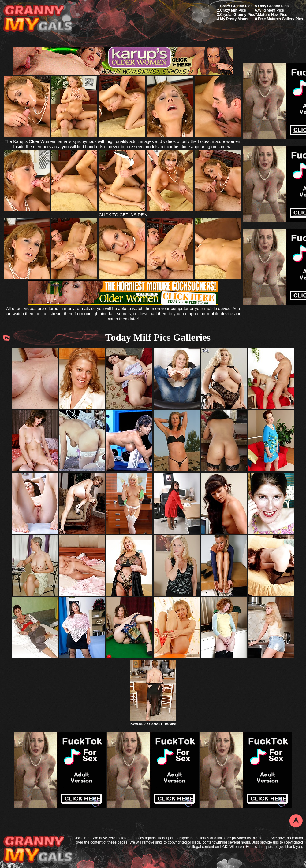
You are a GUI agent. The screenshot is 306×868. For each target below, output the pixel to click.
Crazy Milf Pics (233, 10)
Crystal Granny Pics (237, 15)
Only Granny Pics (273, 6)
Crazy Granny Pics (236, 6)
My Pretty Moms (234, 19)
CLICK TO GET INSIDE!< (123, 215)
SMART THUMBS (164, 724)
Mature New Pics (272, 15)
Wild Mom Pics (271, 10)
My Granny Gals (38, 19)
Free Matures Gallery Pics (280, 19)
